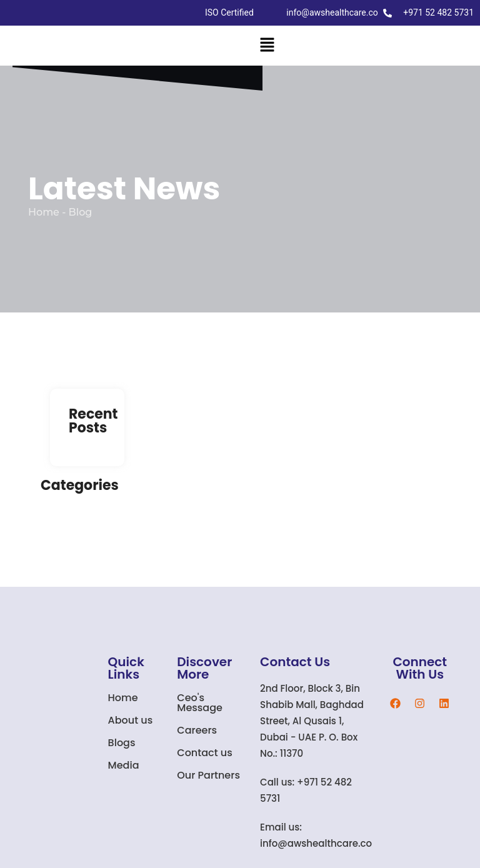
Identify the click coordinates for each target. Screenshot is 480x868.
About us (131, 720)
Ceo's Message (200, 703)
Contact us (204, 753)
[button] (267, 46)
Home (123, 698)
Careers (197, 730)
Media (124, 765)
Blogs (122, 743)
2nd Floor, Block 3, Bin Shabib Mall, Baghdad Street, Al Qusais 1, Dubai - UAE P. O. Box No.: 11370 (312, 721)
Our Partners (208, 775)
